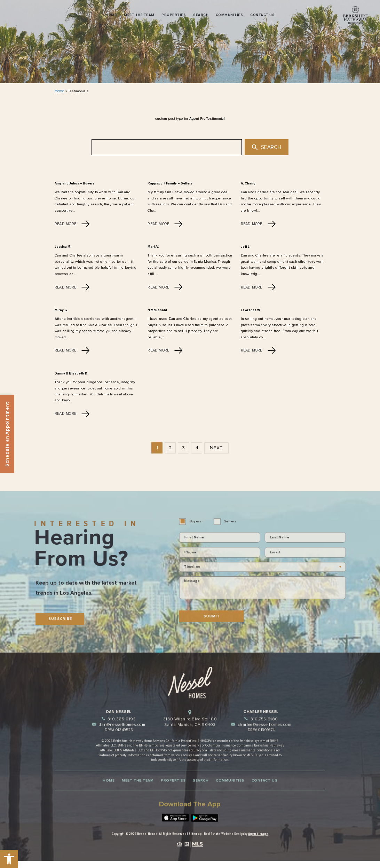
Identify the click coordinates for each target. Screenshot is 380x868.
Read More (72, 223)
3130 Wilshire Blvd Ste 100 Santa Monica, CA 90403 (190, 736)
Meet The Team (139, 15)
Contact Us (262, 15)
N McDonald (157, 309)
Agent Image (257, 848)
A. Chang (248, 183)
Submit (223, 614)
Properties (174, 15)
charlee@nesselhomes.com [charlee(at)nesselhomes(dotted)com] (261, 742)
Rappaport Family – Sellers (167, 183)
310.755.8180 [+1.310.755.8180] (261, 737)
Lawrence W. (250, 309)
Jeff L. (245, 246)
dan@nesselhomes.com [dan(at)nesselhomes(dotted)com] (119, 742)
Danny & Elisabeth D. (70, 372)
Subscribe (59, 620)
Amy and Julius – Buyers (73, 183)
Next (216, 446)
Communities (229, 15)
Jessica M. (63, 246)
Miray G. (61, 309)
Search (201, 15)
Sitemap (196, 848)
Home (111, 15)
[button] (9, 859)
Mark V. (153, 246)
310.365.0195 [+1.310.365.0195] (119, 737)
